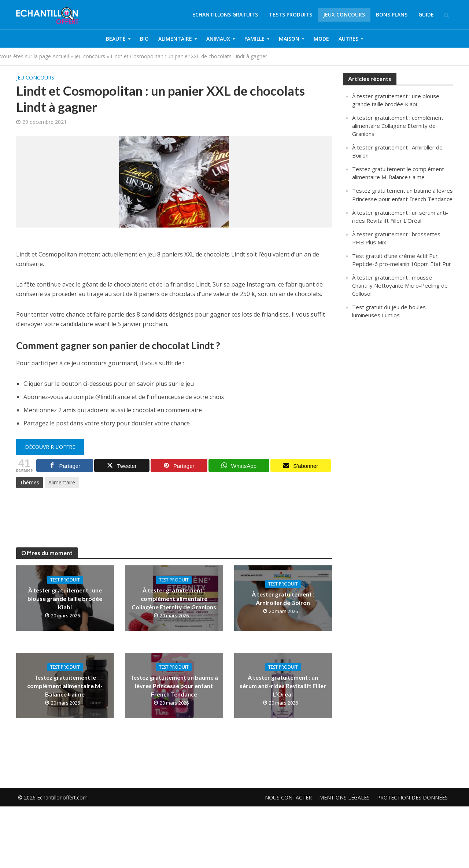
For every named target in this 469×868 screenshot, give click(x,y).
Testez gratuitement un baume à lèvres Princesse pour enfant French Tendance (174, 686)
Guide (426, 14)
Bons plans (392, 14)
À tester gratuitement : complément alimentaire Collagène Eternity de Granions (174, 599)
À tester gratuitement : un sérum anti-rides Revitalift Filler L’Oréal (283, 686)
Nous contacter (288, 786)
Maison (289, 39)
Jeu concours (90, 56)
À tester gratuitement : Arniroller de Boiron (283, 598)
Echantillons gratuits (225, 14)
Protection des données (412, 786)
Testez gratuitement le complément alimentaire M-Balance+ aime (65, 686)
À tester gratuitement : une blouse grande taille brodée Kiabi (65, 599)
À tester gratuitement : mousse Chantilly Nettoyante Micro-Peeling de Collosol (400, 285)
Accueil (61, 56)
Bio (144, 39)
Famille (254, 39)
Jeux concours (344, 14)
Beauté (116, 39)
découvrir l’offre (50, 447)
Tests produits (291, 14)
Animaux (218, 39)
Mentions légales (344, 786)
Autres (348, 39)
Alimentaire (175, 39)
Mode (321, 39)
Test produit (65, 580)
